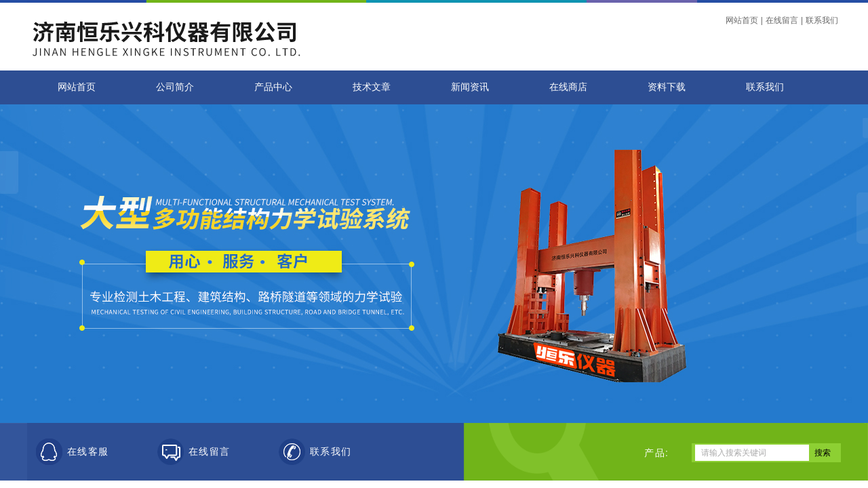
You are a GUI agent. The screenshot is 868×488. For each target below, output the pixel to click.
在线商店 (568, 87)
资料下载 (667, 87)
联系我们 (822, 20)
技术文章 (372, 87)
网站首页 (742, 20)
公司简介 (175, 87)
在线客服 (88, 452)
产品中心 (273, 87)
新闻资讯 (470, 87)
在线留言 (782, 20)
